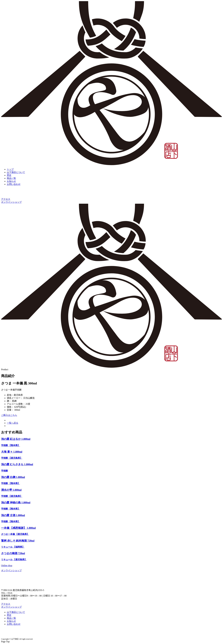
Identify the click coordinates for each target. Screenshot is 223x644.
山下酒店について (16, 172)
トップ (10, 169)
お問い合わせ (14, 184)
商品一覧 (11, 178)
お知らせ (11, 181)
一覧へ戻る (13, 423)
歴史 (9, 175)
